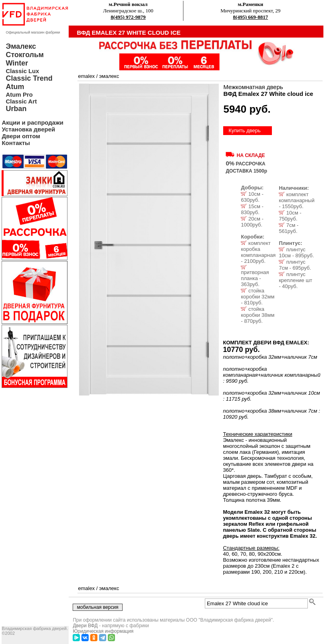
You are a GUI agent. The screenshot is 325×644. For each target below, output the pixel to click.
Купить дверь (244, 130)
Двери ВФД (85, 626)
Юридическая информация (103, 631)
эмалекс (109, 76)
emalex (86, 76)
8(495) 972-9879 (128, 17)
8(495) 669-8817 (250, 17)
